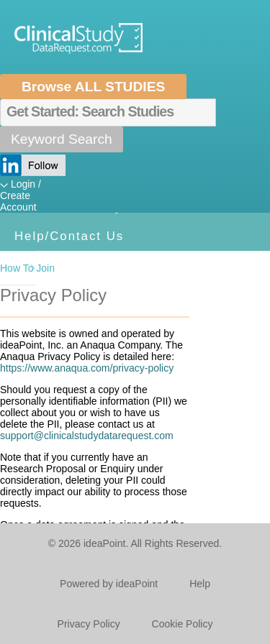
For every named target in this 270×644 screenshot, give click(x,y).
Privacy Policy (89, 624)
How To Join (18, 268)
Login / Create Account (21, 195)
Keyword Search (62, 139)
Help (200, 584)
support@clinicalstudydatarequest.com (87, 436)
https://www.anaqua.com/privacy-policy (87, 368)
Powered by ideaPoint (109, 584)
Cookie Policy (183, 624)
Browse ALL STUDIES (93, 87)
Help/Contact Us (69, 236)
